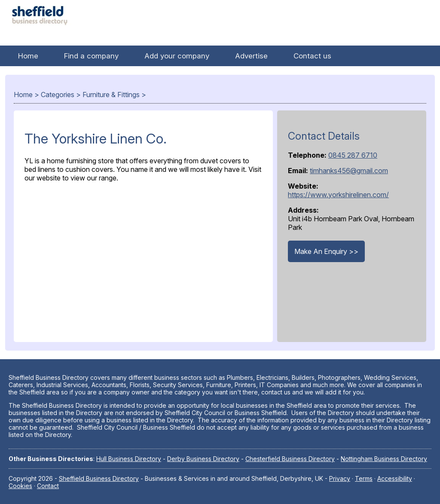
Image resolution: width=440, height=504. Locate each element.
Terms (364, 478)
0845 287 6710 (353, 155)
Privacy (340, 478)
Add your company (177, 56)
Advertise (251, 56)
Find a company (91, 56)
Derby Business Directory (203, 459)
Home (28, 56)
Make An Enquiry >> (326, 251)
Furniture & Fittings (111, 95)
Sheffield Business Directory (99, 478)
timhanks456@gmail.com (349, 171)
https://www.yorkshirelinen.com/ (338, 195)
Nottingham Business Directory (384, 459)
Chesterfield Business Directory (290, 459)
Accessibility (395, 478)
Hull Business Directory (129, 459)
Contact (48, 486)
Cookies (20, 486)
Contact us (312, 56)
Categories (58, 95)
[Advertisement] (143, 260)
